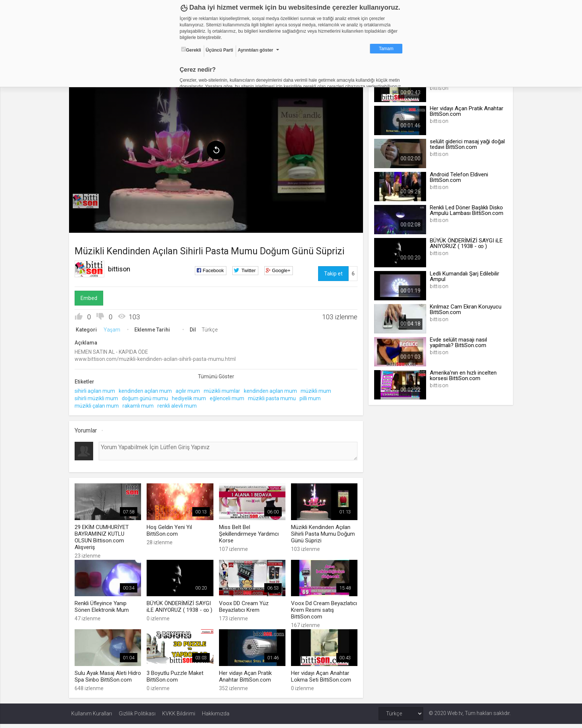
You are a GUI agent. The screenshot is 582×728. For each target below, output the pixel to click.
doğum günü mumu (147, 397)
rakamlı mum (140, 404)
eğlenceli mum (229, 397)
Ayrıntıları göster (255, 50)
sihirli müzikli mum (99, 397)
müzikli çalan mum (99, 404)
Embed (91, 297)
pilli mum (312, 397)
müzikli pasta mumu (274, 397)
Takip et (333, 272)
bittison (121, 267)
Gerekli (191, 50)
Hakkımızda (216, 718)
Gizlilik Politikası (137, 718)
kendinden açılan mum (148, 390)
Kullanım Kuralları (92, 718)
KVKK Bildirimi (179, 718)
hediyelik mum (191, 397)
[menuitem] (88, 200)
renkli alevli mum (179, 404)
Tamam (386, 49)
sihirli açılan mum (97, 390)
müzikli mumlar (224, 390)
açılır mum (190, 390)
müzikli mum (318, 390)
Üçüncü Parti (219, 50)
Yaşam (114, 328)
